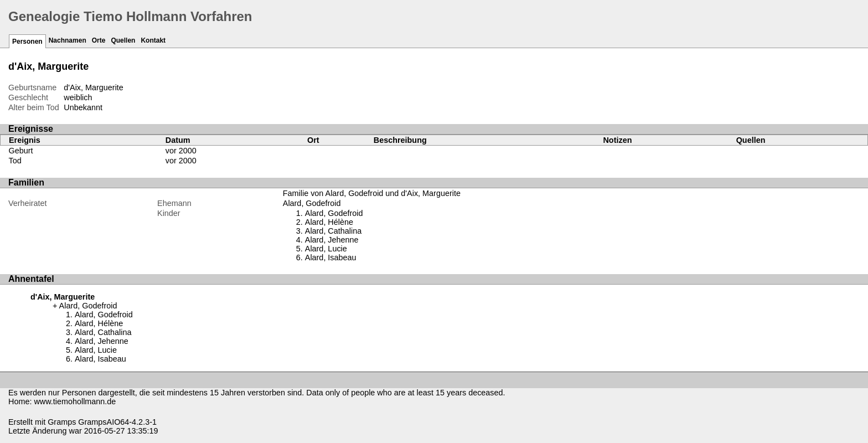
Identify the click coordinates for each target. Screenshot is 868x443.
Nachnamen (68, 40)
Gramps (62, 422)
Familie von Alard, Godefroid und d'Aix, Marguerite (372, 193)
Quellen (123, 40)
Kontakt (153, 40)
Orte (99, 40)
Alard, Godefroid (312, 203)
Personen (27, 42)
